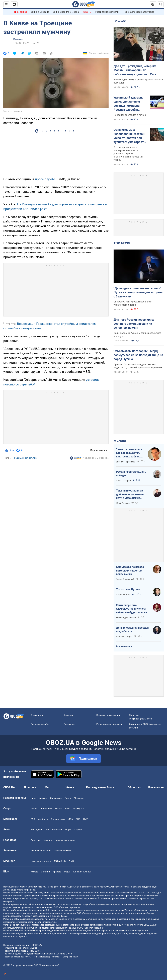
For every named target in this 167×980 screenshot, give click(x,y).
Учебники (43, 819)
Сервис (78, 830)
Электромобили (54, 830)
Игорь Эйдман (123, 595)
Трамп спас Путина (128, 589)
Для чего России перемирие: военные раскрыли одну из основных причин (134, 324)
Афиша (34, 872)
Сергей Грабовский (125, 579)
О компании (37, 715)
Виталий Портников (126, 462)
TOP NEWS (122, 243)
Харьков (43, 798)
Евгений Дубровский (126, 618)
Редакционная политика (26, 458)
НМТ (86, 819)
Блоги (111, 787)
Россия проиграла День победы (131, 474)
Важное (120, 21)
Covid (71, 861)
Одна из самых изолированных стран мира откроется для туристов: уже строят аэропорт (129, 136)
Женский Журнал (82, 872)
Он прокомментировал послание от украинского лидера (133, 303)
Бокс (68, 809)
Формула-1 (79, 809)
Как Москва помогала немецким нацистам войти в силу (130, 570)
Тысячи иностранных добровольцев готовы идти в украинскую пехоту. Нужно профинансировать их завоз (130, 494)
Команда (68, 715)
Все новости (156, 787)
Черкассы (79, 798)
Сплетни (46, 872)
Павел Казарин (123, 481)
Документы (70, 724)
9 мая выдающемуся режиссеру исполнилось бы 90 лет (139, 81)
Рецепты (35, 840)
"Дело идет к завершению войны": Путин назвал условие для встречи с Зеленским (138, 292)
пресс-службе (45, 179)
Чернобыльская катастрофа (139, 12)
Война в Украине (40, 12)
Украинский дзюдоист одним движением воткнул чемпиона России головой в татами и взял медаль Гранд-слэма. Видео (129, 104)
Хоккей (59, 809)
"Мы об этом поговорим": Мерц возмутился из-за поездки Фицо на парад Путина (138, 355)
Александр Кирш (124, 636)
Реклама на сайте (40, 724)
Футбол (35, 809)
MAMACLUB (60, 861)
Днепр (68, 798)
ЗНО (78, 819)
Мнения (120, 441)
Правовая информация (108, 715)
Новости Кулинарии (65, 840)
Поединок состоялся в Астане (130, 115)
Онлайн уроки (58, 819)
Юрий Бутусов (123, 503)
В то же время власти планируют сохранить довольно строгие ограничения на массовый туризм (128, 153)
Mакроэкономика (63, 851)
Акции (68, 830)
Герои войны (20, 12)
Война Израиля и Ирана (66, 12)
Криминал (18, 39)
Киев (33, 798)
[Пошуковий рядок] (161, 4)
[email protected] (42, 957)
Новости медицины (41, 861)
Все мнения (123, 646)
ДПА (71, 819)
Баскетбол (47, 809)
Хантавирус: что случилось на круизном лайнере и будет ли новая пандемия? (132, 609)
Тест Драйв (37, 830)
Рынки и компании (41, 851)
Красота (57, 872)
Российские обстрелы (107, 12)
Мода (67, 872)
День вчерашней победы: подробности (132, 630)
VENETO (87, 12)
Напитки (47, 840)
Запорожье (56, 798)
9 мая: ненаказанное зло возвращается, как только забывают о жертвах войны (130, 453)
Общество (134, 787)
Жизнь (70, 787)
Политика (30, 787)
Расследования (96, 787)
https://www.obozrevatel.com (114, 887)
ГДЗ (33, 819)
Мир (47, 787)
